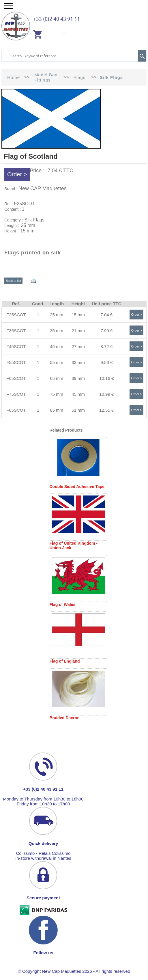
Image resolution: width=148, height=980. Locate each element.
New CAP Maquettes (43, 188)
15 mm (78, 315)
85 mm (57, 410)
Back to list (13, 281)
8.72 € (106, 346)
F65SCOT (16, 378)
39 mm (78, 378)
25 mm (57, 315)
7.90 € (106, 331)
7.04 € (106, 315)
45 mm (57, 346)
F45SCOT (16, 346)
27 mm (78, 346)
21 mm (78, 331)
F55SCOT (16, 362)
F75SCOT (16, 394)
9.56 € (106, 362)
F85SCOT (16, 410)
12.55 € (106, 410)
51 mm (78, 410)
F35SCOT (16, 331)
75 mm (57, 394)
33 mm (78, 362)
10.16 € (106, 378)
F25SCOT (16, 315)
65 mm (57, 378)
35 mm (57, 331)
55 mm (57, 362)
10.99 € (106, 394)
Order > (17, 174)
